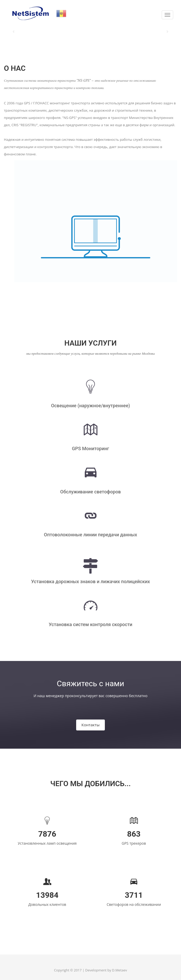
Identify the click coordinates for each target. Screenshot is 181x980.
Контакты (90, 725)
